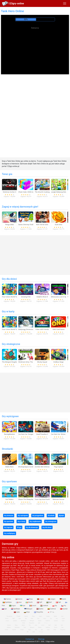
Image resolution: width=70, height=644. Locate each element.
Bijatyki (61, 516)
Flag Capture (58, 467)
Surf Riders (9, 499)
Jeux (19, 602)
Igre (39, 623)
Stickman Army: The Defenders (29, 362)
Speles (40, 609)
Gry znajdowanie (35, 521)
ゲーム (51, 612)
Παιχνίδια (39, 612)
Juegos (52, 599)
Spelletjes (16, 609)
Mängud (28, 609)
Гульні (6, 630)
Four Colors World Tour (10, 297)
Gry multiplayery (10, 533)
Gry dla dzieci (9, 279)
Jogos (41, 599)
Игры (30, 599)
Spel (49, 602)
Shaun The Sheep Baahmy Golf (29, 499)
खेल (28, 632)
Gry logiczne (8, 527)
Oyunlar (64, 609)
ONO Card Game (58, 329)
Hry (64, 606)
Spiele (63, 599)
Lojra (63, 621)
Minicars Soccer (58, 499)
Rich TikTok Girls (42, 225)
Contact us (30, 639)
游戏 (34, 632)
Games (8, 599)
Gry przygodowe (38, 516)
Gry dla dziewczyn (32, 527)
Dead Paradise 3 (42, 434)
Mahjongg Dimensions (26, 329)
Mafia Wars (9, 467)
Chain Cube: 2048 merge (27, 192)
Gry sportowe (9, 481)
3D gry (19, 527)
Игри (27, 612)
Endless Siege (59, 362)
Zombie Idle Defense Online (45, 467)
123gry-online (16, 3)
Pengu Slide (9, 225)
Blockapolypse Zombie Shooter (30, 467)
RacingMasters (10, 434)
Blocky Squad (42, 362)
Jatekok (44, 606)
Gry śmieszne (9, 516)
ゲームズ (41, 632)
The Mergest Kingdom (10, 362)
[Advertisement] (35, 47)
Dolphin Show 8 (42, 297)
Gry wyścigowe (10, 416)
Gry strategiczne (11, 344)
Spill (40, 602)
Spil (59, 602)
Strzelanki (7, 449)
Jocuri (33, 606)
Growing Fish (26, 297)
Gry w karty (8, 311)
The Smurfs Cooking (42, 192)
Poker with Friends (42, 329)
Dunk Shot (58, 225)
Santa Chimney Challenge (27, 225)
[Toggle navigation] (65, 3)
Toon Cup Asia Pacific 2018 (45, 499)
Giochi (29, 602)
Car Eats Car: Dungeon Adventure (30, 434)
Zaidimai (52, 609)
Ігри (23, 606)
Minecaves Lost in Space (60, 297)
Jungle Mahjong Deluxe (59, 192)
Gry (55, 606)
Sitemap (41, 639)
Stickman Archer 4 (9, 192)
